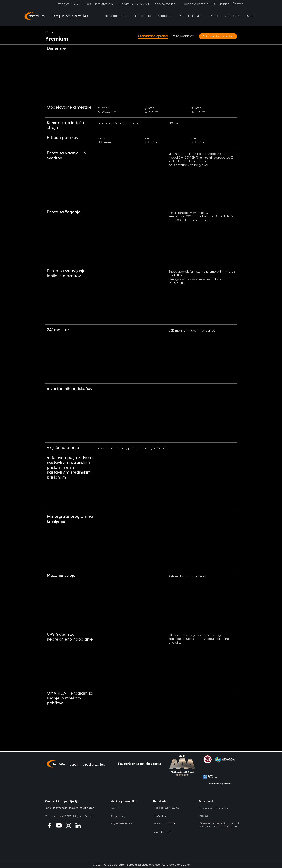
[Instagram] (68, 825)
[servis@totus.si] (165, 4)
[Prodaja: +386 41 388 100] (74, 4)
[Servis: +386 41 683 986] (135, 4)
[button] (115, 16)
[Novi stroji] (116, 808)
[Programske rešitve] (121, 823)
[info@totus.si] (104, 4)
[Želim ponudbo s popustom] (218, 36)
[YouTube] (59, 825)
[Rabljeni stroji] (118, 816)
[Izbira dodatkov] (183, 36)
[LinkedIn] (78, 825)
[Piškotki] (204, 816)
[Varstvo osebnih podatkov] (214, 808)
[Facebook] (49, 825)
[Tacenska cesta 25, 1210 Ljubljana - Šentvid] (213, 4)
